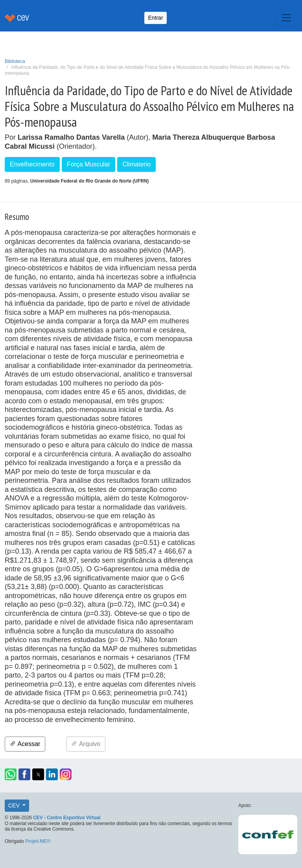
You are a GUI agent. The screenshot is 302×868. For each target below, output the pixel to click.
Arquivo (86, 744)
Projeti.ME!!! (38, 841)
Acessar (25, 744)
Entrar (155, 18)
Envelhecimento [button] (32, 164)
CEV (15, 805)
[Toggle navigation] (286, 18)
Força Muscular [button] (88, 164)
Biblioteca (15, 61)
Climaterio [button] (136, 164)
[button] (11, 774)
